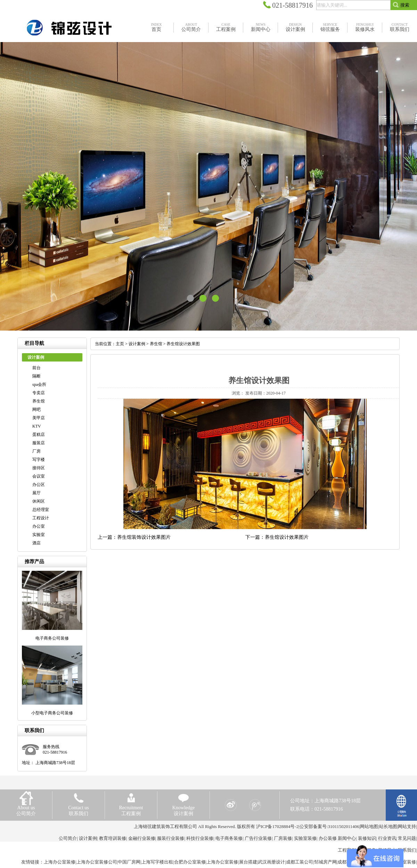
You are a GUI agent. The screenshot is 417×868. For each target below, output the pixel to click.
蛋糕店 (39, 435)
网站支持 (407, 826)
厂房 (36, 451)
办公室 (39, 526)
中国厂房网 (129, 862)
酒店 (36, 543)
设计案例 (137, 344)
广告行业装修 (258, 838)
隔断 (36, 376)
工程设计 (41, 518)
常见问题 (407, 838)
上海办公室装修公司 (97, 862)
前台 (36, 368)
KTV (37, 426)
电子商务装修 (229, 838)
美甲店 (39, 418)
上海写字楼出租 (157, 862)
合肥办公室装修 (190, 862)
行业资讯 (387, 838)
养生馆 (39, 401)
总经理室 (41, 510)
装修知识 (367, 838)
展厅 (36, 493)
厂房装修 (283, 838)
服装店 (39, 443)
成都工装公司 (300, 862)
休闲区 (39, 501)
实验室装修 (305, 838)
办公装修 (328, 838)
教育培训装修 (113, 838)
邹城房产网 (325, 862)
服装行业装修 (171, 838)
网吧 (36, 409)
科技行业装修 (200, 838)
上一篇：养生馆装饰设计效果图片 (134, 537)
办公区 (39, 485)
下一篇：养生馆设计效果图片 (277, 537)
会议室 (39, 476)
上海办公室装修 (60, 862)
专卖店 (39, 393)
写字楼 (39, 460)
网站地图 (369, 826)
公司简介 (68, 838)
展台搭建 (248, 862)
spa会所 (39, 384)
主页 (120, 344)
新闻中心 (347, 838)
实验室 (39, 535)
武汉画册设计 (271, 862)
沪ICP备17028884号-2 (277, 826)
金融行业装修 (142, 838)
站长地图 (388, 826)
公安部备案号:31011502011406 (329, 826)
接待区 (39, 468)
